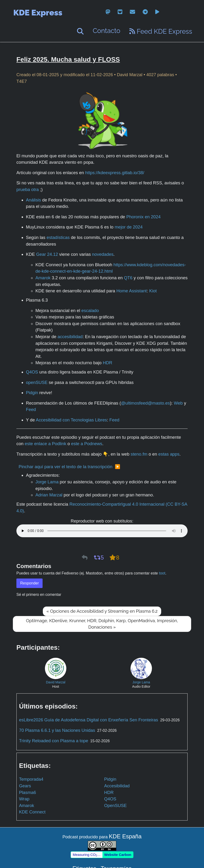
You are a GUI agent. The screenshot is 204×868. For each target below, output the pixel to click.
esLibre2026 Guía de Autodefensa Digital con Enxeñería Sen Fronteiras (89, 720)
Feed (31, 409)
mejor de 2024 (129, 227)
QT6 (128, 278)
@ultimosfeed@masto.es (146, 403)
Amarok (43, 278)
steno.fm (139, 454)
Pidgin (32, 393)
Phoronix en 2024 (143, 217)
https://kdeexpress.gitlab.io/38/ (115, 173)
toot (162, 573)
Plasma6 (28, 792)
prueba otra (28, 189)
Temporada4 (31, 779)
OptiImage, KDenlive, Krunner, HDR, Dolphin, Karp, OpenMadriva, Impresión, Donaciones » (102, 624)
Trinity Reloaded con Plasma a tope (54, 741)
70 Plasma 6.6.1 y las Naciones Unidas (57, 730)
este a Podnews (87, 444)
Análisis (33, 200)
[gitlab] (120, 12)
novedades (103, 254)
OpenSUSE (115, 805)
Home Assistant (131, 291)
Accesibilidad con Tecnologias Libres (71, 420)
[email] (132, 12)
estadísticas (58, 237)
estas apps (169, 454)
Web (178, 403)
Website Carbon (118, 855)
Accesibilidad (117, 786)
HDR (107, 363)
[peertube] (157, 12)
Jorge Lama (47, 482)
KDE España (125, 836)
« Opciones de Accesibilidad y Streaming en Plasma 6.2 (102, 611)
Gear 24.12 (47, 254)
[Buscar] (80, 31)
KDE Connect (32, 812)
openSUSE (37, 382)
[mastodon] (108, 12)
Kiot (153, 291)
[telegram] (145, 12)
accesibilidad (70, 337)
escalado (90, 310)
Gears (25, 786)
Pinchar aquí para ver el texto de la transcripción (66, 467)
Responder (29, 583)
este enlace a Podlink (46, 444)
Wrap (24, 799)
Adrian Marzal (49, 495)
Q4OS (32, 372)
